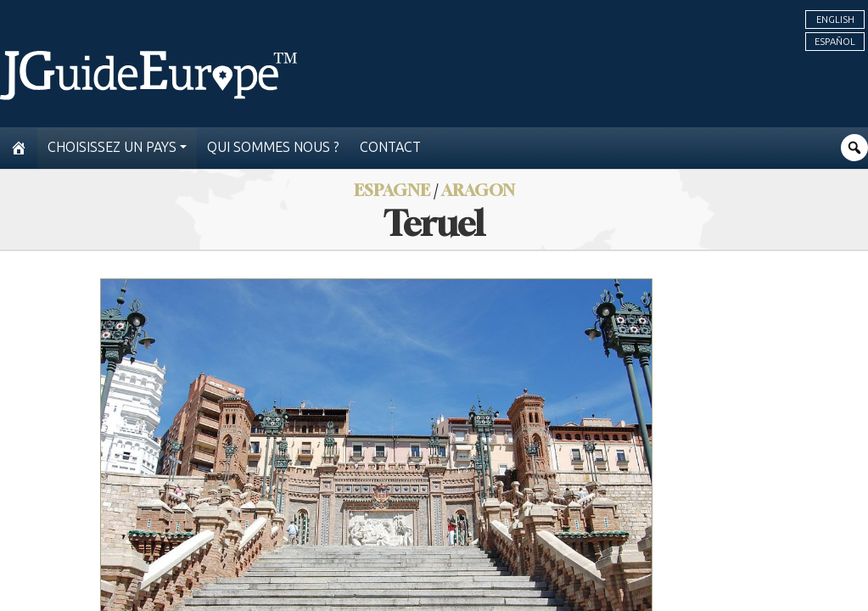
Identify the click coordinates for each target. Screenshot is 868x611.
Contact (390, 147)
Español (835, 42)
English (835, 20)
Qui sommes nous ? (273, 147)
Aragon (478, 190)
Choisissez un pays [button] (112, 147)
